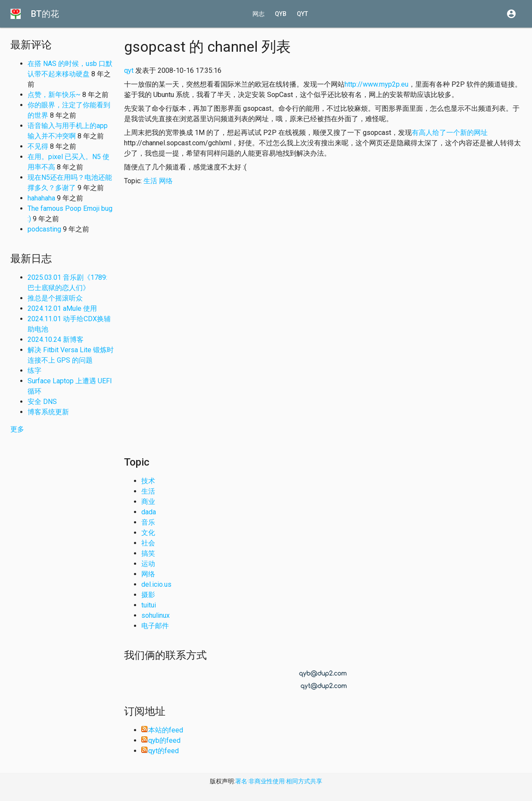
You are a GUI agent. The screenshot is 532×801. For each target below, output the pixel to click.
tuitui (149, 605)
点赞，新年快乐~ (54, 95)
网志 (258, 14)
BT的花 (45, 14)
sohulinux (156, 615)
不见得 (38, 146)
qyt (302, 14)
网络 (166, 181)
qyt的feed (160, 751)
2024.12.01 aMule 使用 (62, 308)
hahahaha (41, 198)
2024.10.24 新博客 (56, 339)
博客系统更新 (48, 412)
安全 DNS (42, 402)
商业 (148, 502)
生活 (150, 181)
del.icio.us (156, 584)
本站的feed (162, 730)
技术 (148, 481)
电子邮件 (155, 626)
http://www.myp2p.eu (376, 84)
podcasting (44, 229)
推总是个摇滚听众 (55, 298)
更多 (17, 429)
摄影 (148, 595)
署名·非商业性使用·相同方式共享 (279, 781)
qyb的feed (161, 740)
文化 (148, 533)
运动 (148, 564)
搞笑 (148, 553)
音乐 (148, 522)
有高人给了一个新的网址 (450, 133)
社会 (148, 543)
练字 (34, 371)
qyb (281, 14)
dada (149, 512)
